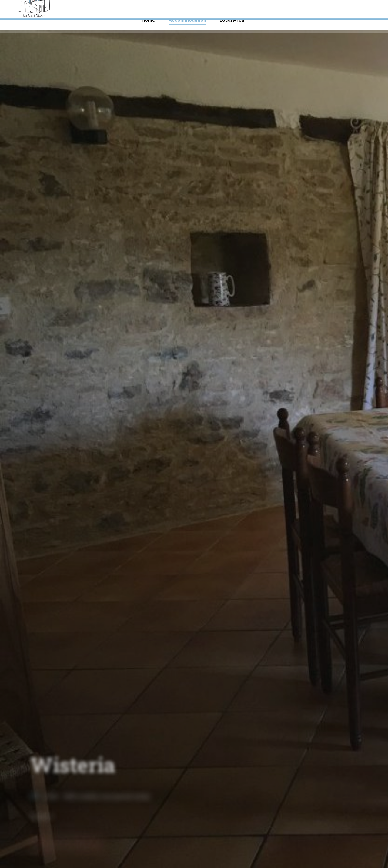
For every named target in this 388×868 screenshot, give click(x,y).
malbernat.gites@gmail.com (343, 8)
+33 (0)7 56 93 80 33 (39, 8)
